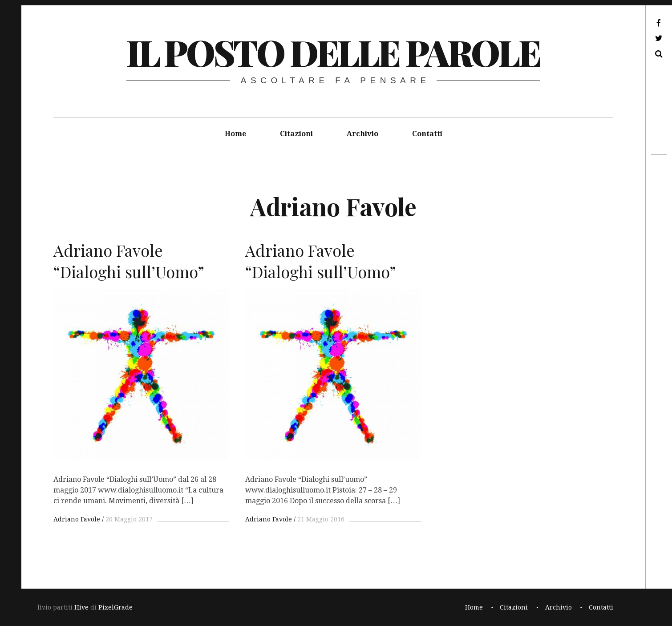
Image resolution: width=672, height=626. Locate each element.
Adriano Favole (77, 519)
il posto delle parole (333, 52)
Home (235, 134)
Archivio (362, 134)
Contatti (427, 134)
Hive (81, 607)
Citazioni (296, 134)
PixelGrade (115, 607)
